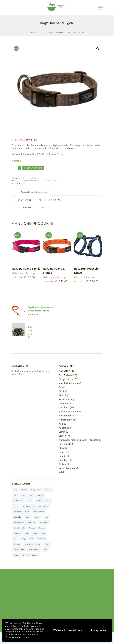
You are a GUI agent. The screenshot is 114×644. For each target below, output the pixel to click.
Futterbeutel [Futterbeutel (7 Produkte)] (18, 501)
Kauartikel (64, 428)
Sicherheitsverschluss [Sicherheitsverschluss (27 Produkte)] (32, 544)
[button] (98, 49)
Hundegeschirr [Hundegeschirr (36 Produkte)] (39, 512)
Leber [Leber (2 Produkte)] (37, 517)
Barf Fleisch (65, 375)
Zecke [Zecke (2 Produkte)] (34, 555)
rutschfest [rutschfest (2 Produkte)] (41, 539)
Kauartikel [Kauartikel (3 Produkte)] (18, 517)
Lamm (62, 432)
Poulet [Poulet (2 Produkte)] (35, 533)
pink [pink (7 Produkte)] (27, 533)
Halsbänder (60, 32)
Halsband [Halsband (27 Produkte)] (17, 512)
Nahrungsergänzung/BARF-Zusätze (78, 440)
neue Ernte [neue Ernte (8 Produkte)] (44, 522)
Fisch (62, 391)
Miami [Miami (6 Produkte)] (46, 517)
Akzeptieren (98, 630)
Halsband (32, 181)
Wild (61, 472)
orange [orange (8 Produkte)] (32, 528)
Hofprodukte (66, 420)
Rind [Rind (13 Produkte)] (15, 539)
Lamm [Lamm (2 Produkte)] (28, 517)
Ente (61, 387)
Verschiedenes (67, 468)
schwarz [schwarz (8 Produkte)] (17, 544)
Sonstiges (64, 460)
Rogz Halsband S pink (26, 269)
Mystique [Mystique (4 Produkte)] (32, 522)
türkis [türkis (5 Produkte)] (25, 555)
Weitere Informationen (67, 630)
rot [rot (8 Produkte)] (32, 539)
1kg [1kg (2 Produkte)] (15, 490)
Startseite (34, 32)
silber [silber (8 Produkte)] (47, 544)
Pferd (62, 448)
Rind (61, 456)
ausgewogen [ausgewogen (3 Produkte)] (36, 490)
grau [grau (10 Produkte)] (16, 506)
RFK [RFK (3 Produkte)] (44, 533)
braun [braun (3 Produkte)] (32, 495)
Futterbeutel (66, 399)
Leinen (62, 436)
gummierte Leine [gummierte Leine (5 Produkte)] (28, 506)
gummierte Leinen (69, 411)
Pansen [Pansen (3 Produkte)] (42, 528)
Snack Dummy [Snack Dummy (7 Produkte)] (19, 550)
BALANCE (64, 371)
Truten (62, 464)
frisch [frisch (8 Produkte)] (41, 495)
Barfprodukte (66, 379)
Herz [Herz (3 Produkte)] (27, 512)
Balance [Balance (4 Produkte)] (48, 490)
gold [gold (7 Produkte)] (48, 501)
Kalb (61, 424)
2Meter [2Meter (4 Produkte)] (24, 490)
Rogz (39, 181)
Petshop (50, 32)
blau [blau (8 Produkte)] (23, 495)
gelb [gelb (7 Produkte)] (29, 501)
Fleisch (62, 395)
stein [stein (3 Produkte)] (45, 550)
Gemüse (63, 403)
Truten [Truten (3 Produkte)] (16, 555)
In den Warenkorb (33, 168)
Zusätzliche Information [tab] (34, 192)
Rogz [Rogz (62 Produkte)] (24, 539)
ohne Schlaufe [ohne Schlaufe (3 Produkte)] (19, 528)
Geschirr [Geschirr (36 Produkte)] (39, 501)
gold (26, 181)
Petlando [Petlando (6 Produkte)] (17, 533)
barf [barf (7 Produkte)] (15, 495)
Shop (42, 32)
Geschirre (79, 277)
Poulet (62, 452)
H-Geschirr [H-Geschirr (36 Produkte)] (44, 506)
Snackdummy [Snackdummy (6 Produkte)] (34, 550)
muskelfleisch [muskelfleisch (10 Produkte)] (19, 522)
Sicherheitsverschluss (51, 181)
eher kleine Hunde (69, 383)
